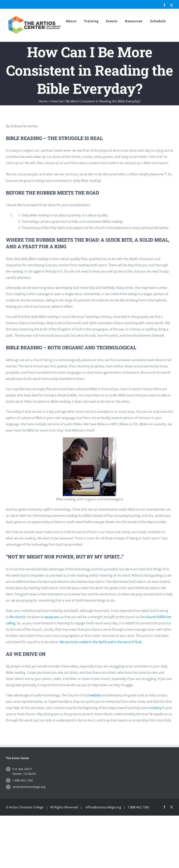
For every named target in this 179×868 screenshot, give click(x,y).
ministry (155, 708)
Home (43, 101)
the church (17, 617)
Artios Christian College (26, 807)
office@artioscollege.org (103, 807)
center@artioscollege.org (29, 787)
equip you (52, 617)
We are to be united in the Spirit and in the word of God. (101, 642)
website (95, 695)
